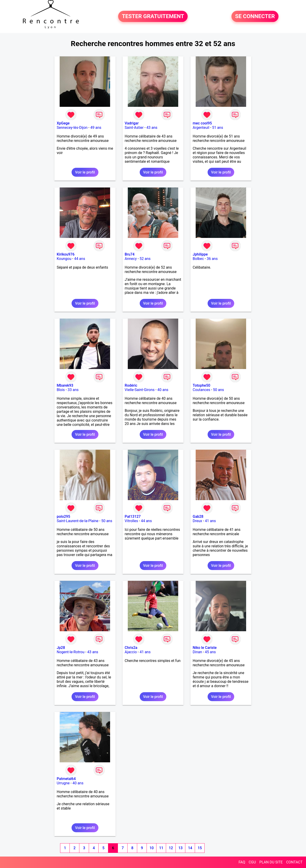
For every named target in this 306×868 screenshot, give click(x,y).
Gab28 (198, 517)
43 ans (152, 128)
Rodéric (131, 385)
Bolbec (198, 259)
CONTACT (294, 862)
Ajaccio (131, 652)
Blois (61, 390)
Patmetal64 (66, 779)
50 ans (219, 390)
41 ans (210, 521)
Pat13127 (133, 517)
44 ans (80, 259)
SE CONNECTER (255, 17)
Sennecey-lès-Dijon (72, 128)
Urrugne (63, 783)
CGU (252, 862)
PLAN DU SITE (271, 862)
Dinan (197, 652)
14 (190, 848)
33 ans (73, 390)
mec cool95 (202, 123)
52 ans (145, 259)
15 (200, 848)
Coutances (201, 390)
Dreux (197, 521)
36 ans (212, 259)
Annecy (131, 259)
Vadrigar (132, 123)
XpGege (63, 123)
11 (161, 848)
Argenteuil (201, 128)
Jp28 (61, 648)
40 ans (163, 390)
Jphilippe (200, 254)
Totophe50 (202, 385)
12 (171, 848)
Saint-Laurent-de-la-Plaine (78, 521)
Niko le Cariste (205, 648)
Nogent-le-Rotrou (71, 652)
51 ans (218, 128)
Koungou (64, 259)
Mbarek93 (65, 385)
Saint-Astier (134, 128)
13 (181, 848)
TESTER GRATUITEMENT (153, 17)
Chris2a (131, 648)
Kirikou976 (66, 254)
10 (152, 848)
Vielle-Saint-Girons (140, 390)
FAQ (242, 862)
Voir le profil (85, 172)
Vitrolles (131, 521)
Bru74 (130, 254)
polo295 (63, 517)
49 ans (96, 128)
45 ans (210, 652)
